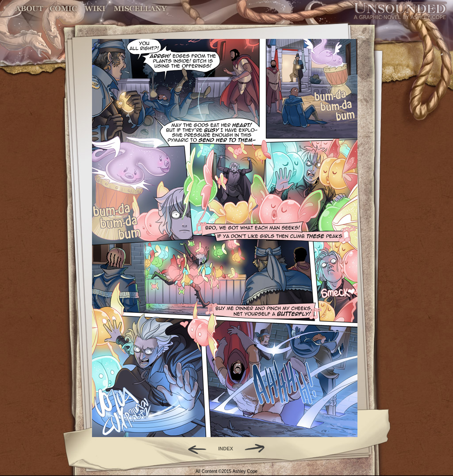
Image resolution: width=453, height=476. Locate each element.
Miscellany (140, 9)
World (95, 9)
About (30, 9)
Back (194, 449)
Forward (258, 449)
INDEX (226, 449)
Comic (63, 9)
